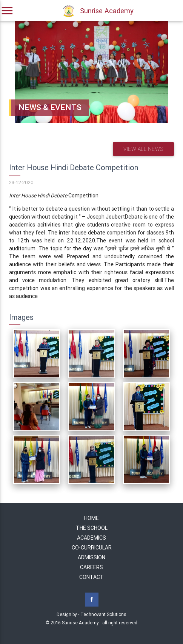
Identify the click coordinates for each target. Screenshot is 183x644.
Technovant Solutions (103, 614)
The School (92, 528)
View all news (143, 149)
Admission (91, 557)
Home (91, 518)
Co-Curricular (92, 548)
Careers (91, 567)
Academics (91, 538)
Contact (91, 577)
